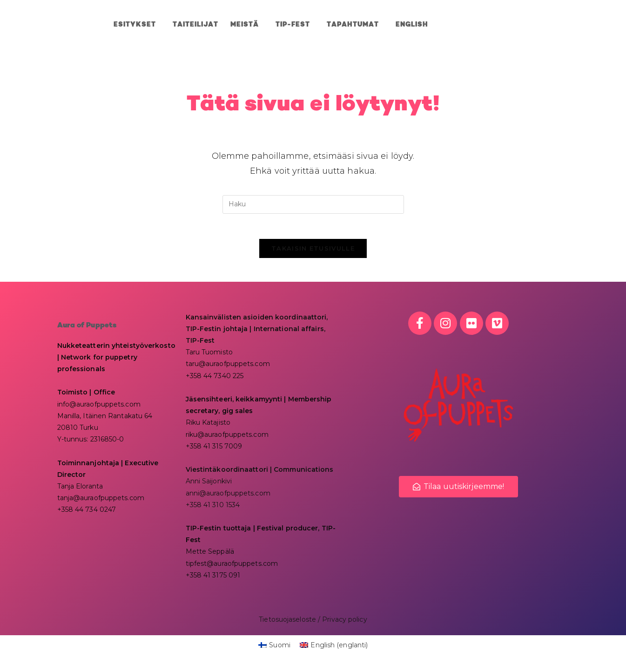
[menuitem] (412, 25)
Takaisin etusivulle (313, 251)
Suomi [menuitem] (280, 648)
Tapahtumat (355, 25)
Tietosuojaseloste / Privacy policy (313, 623)
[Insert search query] (313, 204)
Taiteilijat (195, 25)
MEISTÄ (247, 25)
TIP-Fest (295, 25)
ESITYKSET (137, 25)
